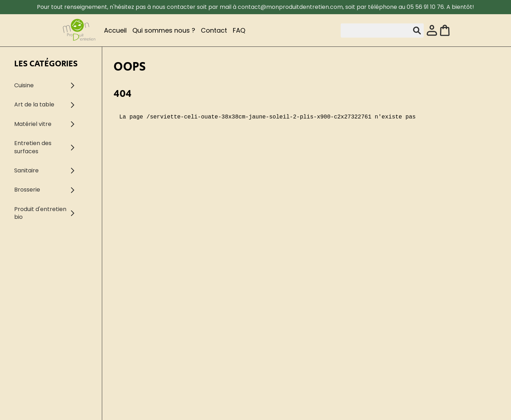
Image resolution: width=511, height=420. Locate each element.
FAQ (239, 30)
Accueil (115, 30)
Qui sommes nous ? (164, 30)
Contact (214, 30)
